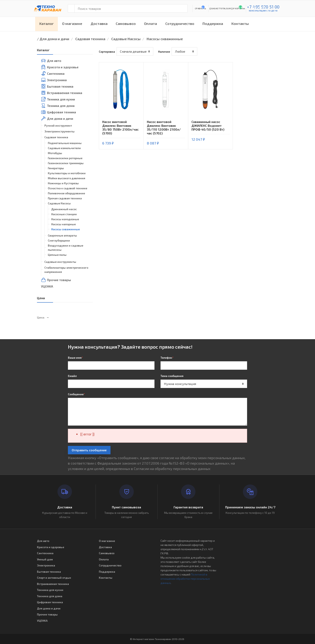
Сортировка (107, 52)
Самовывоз (126, 24)
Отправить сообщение (89, 450)
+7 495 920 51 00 (263, 7)
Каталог (47, 24)
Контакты (240, 24)
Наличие (164, 52)
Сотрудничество (180, 24)
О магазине (72, 24)
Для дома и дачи (54, 39)
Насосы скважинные (165, 39)
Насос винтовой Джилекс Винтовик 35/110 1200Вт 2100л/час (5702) (164, 127)
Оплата (150, 24)
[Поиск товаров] (131, 8)
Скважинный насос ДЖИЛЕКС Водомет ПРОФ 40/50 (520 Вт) (208, 125)
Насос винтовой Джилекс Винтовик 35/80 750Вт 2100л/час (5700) (120, 127)
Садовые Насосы (126, 39)
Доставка (99, 24)
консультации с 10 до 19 (263, 11)
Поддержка (213, 24)
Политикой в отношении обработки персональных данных (185, 579)
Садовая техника (90, 39)
